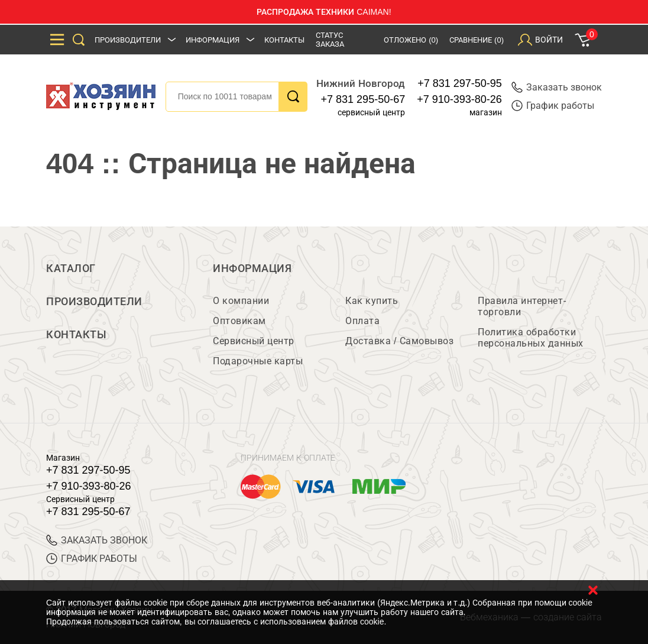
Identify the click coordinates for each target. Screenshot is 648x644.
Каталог (71, 268)
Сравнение (477, 40)
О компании (241, 301)
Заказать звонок (557, 87)
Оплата (362, 321)
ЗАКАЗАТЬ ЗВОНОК (97, 540)
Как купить (372, 301)
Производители (128, 40)
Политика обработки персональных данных (531, 338)
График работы (553, 106)
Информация (213, 40)
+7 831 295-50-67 (363, 99)
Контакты (284, 40)
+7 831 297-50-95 (460, 83)
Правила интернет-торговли (522, 306)
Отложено (411, 40)
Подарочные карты (258, 361)
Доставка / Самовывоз (399, 341)
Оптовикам (239, 321)
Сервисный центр (254, 341)
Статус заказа (330, 40)
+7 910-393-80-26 (459, 99)
